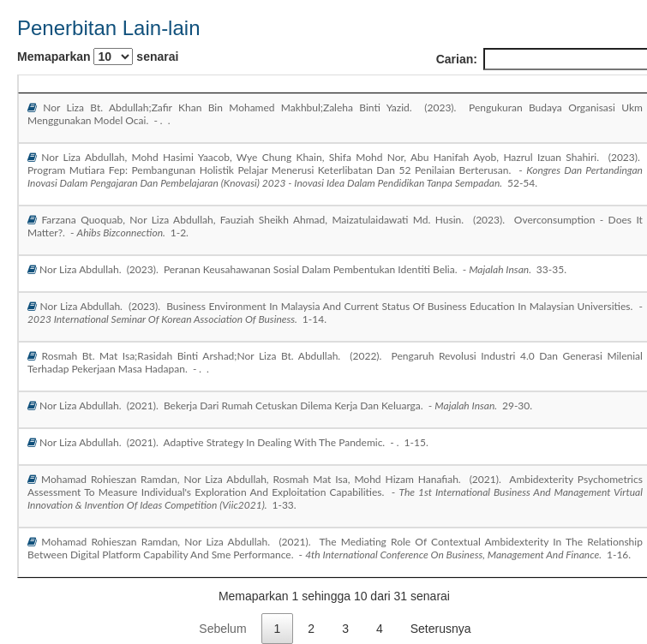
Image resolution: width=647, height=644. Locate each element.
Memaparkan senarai (98, 57)
